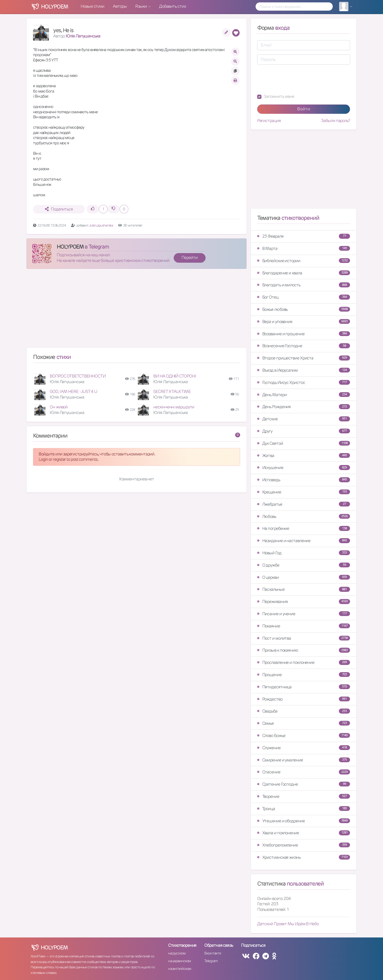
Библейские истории (304, 261)
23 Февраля (304, 236)
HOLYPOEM (70, 247)
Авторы (120, 6)
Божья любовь (304, 309)
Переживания (304, 602)
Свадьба (304, 711)
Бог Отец (304, 297)
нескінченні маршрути (174, 407)
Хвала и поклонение (304, 833)
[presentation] (298, 79)
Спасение (304, 772)
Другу (304, 431)
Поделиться (59, 209)
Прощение (304, 675)
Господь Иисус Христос (304, 382)
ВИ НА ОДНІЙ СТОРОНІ (174, 376)
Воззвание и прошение (304, 334)
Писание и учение (304, 614)
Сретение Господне (304, 784)
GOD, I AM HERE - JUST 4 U (73, 391)
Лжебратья (304, 504)
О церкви (304, 577)
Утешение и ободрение (304, 821)
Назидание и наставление (304, 541)
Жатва (304, 456)
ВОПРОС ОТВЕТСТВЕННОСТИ (78, 376)
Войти (304, 109)
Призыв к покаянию (304, 650)
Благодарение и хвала (304, 273)
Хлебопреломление (304, 845)
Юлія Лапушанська (83, 36)
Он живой (59, 407)
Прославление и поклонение (304, 662)
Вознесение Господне (304, 346)
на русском (177, 953)
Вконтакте (213, 953)
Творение (304, 796)
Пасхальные (304, 589)
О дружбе (304, 565)
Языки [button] (141, 6)
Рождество (304, 699)
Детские (304, 419)
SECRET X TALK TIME (172, 391)
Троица (304, 809)
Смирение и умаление (304, 760)
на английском (180, 969)
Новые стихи (92, 6)
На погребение (304, 528)
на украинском (180, 961)
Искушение (304, 468)
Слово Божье (304, 736)
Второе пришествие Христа (304, 358)
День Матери (304, 395)
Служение (304, 748)
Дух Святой (304, 443)
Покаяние (304, 626)
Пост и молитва (304, 638)
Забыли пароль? (336, 121)
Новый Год (304, 553)
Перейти (189, 257)
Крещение (304, 492)
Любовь (304, 516)
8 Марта (304, 248)
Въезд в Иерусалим (304, 370)
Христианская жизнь (304, 857)
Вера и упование (304, 322)
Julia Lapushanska (101, 225)
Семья (304, 723)
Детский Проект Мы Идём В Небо (288, 924)
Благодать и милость (304, 285)
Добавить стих (172, 6)
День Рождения (304, 407)
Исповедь (304, 480)
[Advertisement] (137, 310)
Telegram (211, 961)
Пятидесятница (304, 687)
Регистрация (269, 121)
